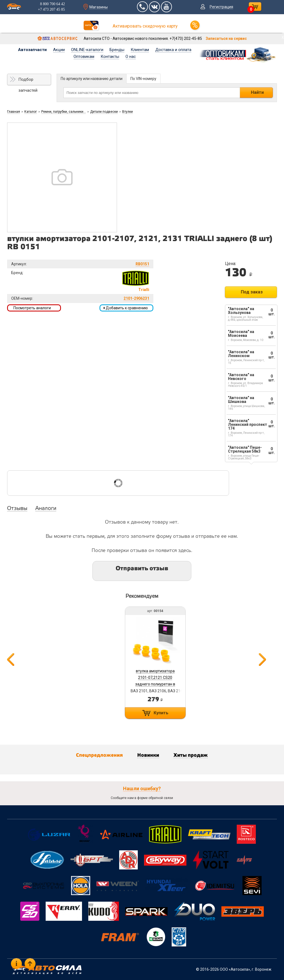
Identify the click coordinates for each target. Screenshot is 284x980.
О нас (131, 57)
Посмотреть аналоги (32, 308)
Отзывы (17, 509)
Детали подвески (104, 112)
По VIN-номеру (143, 79)
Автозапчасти (32, 50)
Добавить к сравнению (125, 308)
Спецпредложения (99, 755)
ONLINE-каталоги (87, 50)
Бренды (117, 50)
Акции (59, 50)
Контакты (110, 57)
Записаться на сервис (226, 38)
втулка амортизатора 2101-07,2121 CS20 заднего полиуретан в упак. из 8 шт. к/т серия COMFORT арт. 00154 (155, 684)
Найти (257, 92)
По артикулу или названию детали (92, 79)
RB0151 (142, 264)
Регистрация (221, 7)
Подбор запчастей (28, 81)
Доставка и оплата (173, 50)
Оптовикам (84, 57)
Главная (14, 112)
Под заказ (252, 292)
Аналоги (46, 509)
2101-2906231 (136, 298)
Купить (161, 713)
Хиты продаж (191, 755)
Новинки (148, 755)
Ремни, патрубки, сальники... (64, 112)
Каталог (31, 112)
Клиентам (140, 50)
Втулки (128, 112)
